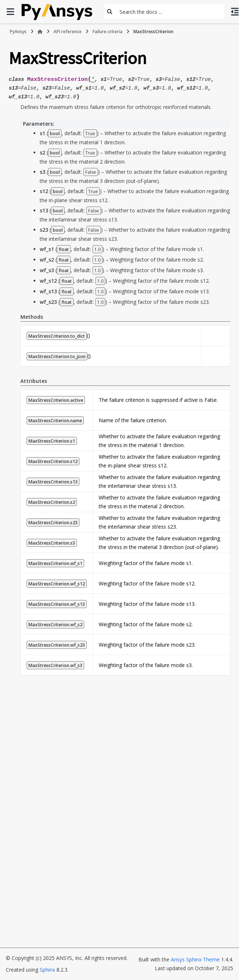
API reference (68, 32)
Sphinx (47, 970)
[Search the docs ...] (170, 12)
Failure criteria (107, 32)
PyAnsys (18, 32)
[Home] (40, 32)
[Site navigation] (10, 12)
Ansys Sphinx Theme (195, 959)
